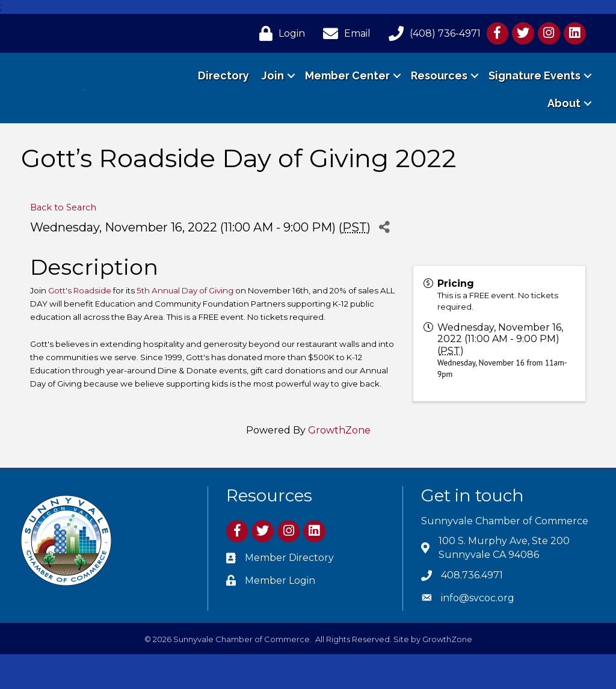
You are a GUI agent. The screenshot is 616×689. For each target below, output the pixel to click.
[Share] (384, 262)
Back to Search (63, 242)
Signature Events (534, 93)
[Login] (279, 33)
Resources (439, 93)
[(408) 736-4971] (432, 33)
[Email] (344, 33)
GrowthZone (339, 465)
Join (273, 93)
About (564, 121)
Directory (223, 93)
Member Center (347, 93)
